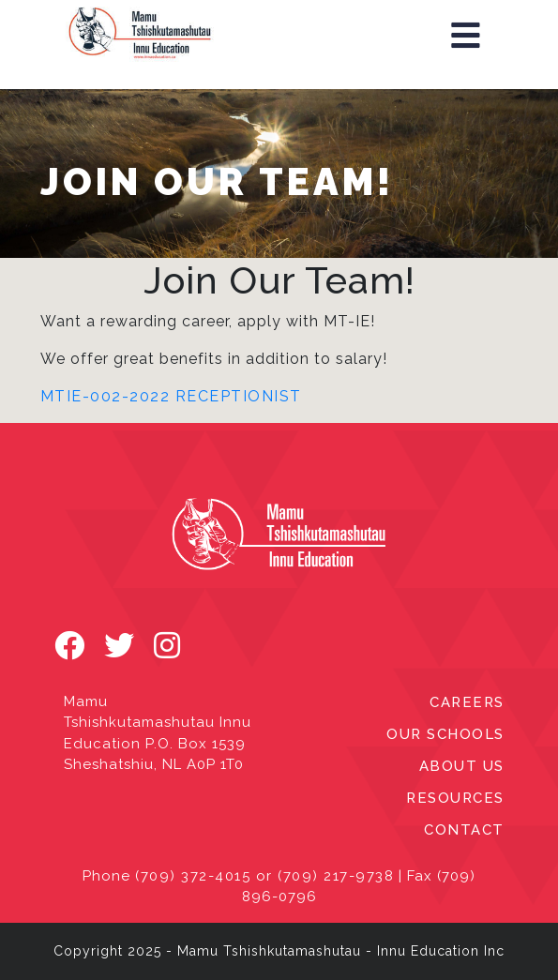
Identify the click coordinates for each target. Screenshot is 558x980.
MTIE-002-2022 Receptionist (171, 396)
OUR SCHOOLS (445, 734)
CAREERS (467, 702)
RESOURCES (455, 798)
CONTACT (464, 830)
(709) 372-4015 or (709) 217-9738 (264, 876)
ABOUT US (462, 766)
